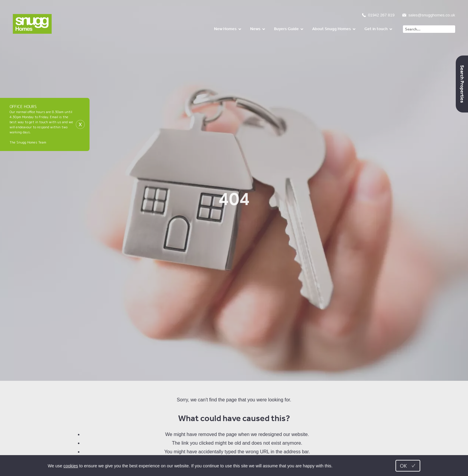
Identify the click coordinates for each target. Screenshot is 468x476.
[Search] (429, 29)
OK (408, 466)
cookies (71, 466)
